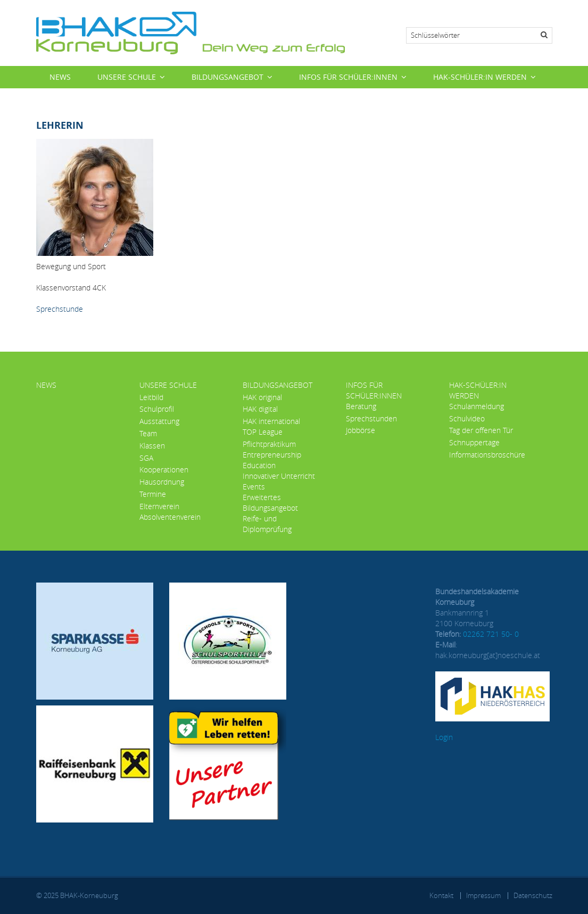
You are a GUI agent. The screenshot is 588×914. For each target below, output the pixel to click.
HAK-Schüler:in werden (480, 77)
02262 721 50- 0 (491, 634)
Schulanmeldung (477, 406)
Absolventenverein (170, 517)
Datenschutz (533, 895)
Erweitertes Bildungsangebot (270, 502)
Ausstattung (159, 421)
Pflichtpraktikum (269, 444)
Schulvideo (467, 418)
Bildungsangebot (227, 77)
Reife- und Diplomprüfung (267, 524)
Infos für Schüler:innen (348, 77)
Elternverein (159, 506)
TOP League (263, 432)
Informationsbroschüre (487, 455)
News (60, 77)
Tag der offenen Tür (481, 430)
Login (444, 737)
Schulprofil (157, 409)
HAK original (262, 397)
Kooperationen (164, 470)
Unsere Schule (127, 77)
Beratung (361, 406)
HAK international (271, 421)
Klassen (152, 446)
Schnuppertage (474, 442)
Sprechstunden (371, 418)
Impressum (483, 895)
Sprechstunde (60, 309)
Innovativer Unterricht (279, 476)
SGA (146, 458)
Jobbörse (361, 430)
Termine (153, 494)
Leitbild (151, 397)
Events (254, 487)
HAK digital (260, 409)
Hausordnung (162, 482)
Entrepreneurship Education (272, 460)
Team (148, 433)
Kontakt (441, 895)
